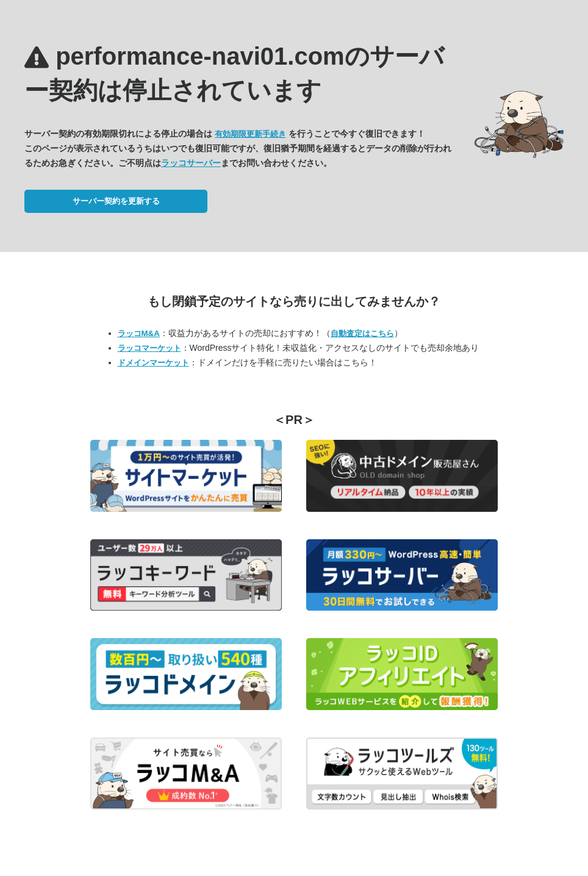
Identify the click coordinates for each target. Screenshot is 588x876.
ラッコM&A (139, 333)
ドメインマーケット (153, 363)
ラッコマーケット (149, 348)
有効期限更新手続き (250, 134)
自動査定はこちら (362, 333)
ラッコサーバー (191, 163)
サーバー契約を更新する (116, 201)
